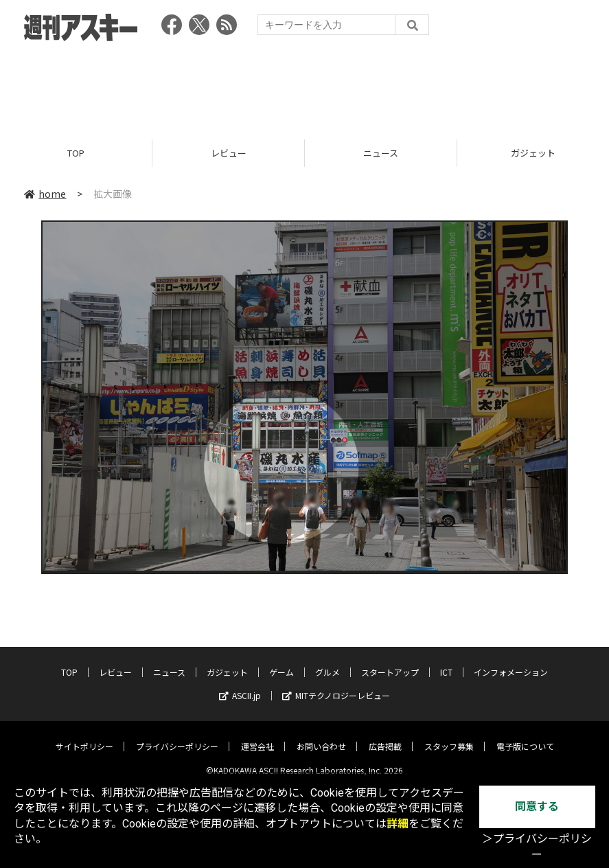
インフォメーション (511, 662)
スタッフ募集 (449, 736)
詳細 (398, 824)
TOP (76, 153)
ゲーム (281, 662)
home (45, 194)
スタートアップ (390, 662)
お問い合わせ (321, 736)
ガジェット (227, 662)
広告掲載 (385, 736)
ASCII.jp (240, 685)
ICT (446, 662)
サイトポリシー (84, 736)
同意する (537, 807)
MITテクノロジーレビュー (336, 685)
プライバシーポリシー (177, 736)
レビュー (229, 153)
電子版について (525, 736)
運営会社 (257, 736)
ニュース (381, 153)
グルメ (328, 662)
